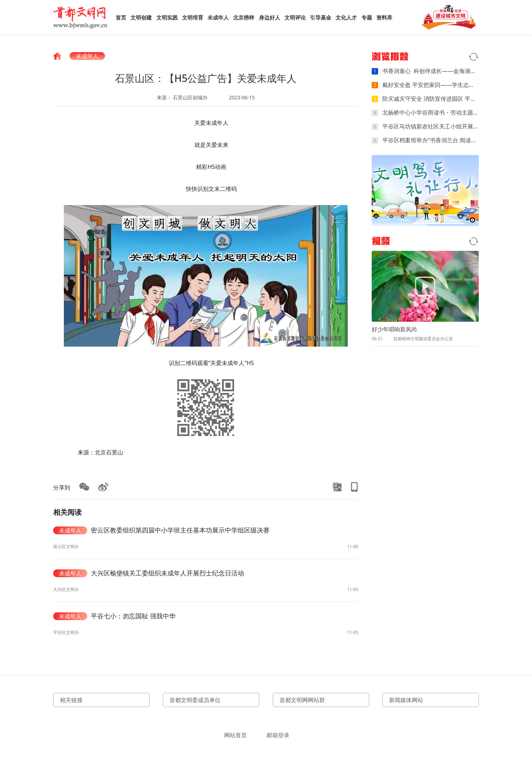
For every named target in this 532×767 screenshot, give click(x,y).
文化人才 (346, 17)
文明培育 (193, 17)
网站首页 (235, 735)
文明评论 (295, 17)
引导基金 (321, 17)
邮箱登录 (278, 735)
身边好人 (270, 17)
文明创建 (141, 17)
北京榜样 (244, 17)
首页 (121, 17)
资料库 (384, 17)
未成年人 (218, 17)
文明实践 (167, 17)
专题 (367, 17)
